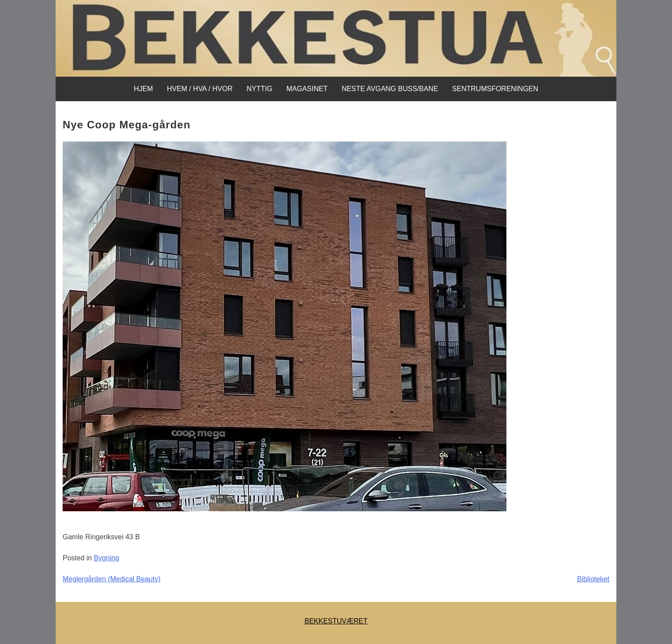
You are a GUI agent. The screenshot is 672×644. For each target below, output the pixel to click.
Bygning (106, 558)
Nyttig (260, 89)
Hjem (143, 89)
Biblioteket (593, 579)
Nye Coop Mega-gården (127, 125)
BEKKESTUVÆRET (336, 621)
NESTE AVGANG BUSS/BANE (390, 89)
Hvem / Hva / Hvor (200, 89)
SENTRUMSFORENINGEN (495, 89)
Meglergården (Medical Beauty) (111, 579)
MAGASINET (307, 89)
